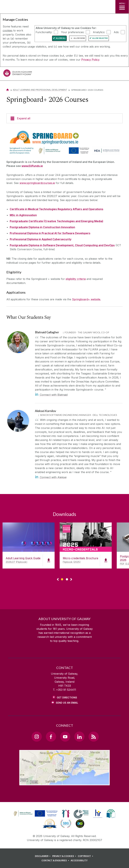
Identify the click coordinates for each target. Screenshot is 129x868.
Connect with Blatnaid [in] (51, 395)
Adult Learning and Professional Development (40, 90)
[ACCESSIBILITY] (79, 860)
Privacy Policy (90, 60)
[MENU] (122, 7)
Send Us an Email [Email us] (67, 703)
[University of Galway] (18, 74)
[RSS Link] (94, 737)
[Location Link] (64, 783)
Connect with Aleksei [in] (51, 477)
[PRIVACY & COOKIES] (65, 856)
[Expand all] (64, 118)
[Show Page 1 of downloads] (62, 579)
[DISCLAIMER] (43, 856)
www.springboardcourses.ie (37, 183)
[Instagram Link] (37, 737)
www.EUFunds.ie (32, 166)
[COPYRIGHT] (86, 856)
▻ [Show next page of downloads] (71, 580)
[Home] (8, 90)
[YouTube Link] (65, 737)
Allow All (61, 38)
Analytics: (99, 32)
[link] (35, 814)
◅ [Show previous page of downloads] (58, 580)
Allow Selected (100, 38)
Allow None (79, 38)
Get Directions (67, 697)
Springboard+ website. (87, 299)
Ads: (116, 32)
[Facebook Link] (51, 737)
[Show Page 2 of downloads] (67, 579)
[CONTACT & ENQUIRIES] (56, 860)
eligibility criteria (76, 279)
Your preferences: (73, 32)
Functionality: (44, 32)
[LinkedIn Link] (79, 737)
